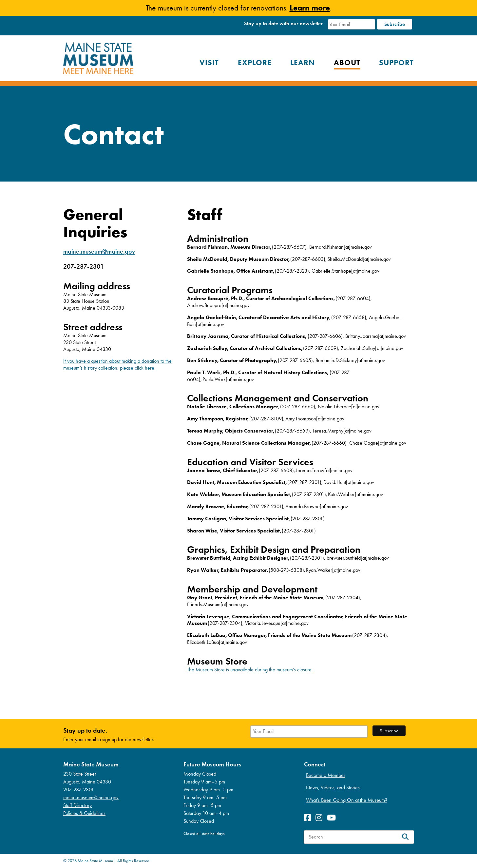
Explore (255, 63)
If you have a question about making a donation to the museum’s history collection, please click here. (117, 364)
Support (396, 63)
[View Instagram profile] (321, 818)
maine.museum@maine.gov (99, 251)
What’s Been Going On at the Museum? (347, 800)
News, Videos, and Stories (334, 788)
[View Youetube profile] (333, 818)
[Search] (405, 837)
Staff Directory (77, 805)
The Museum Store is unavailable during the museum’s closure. (250, 670)
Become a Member (326, 775)
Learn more (310, 8)
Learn (303, 63)
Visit (209, 63)
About (347, 63)
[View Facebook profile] (309, 818)
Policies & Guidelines (84, 813)
